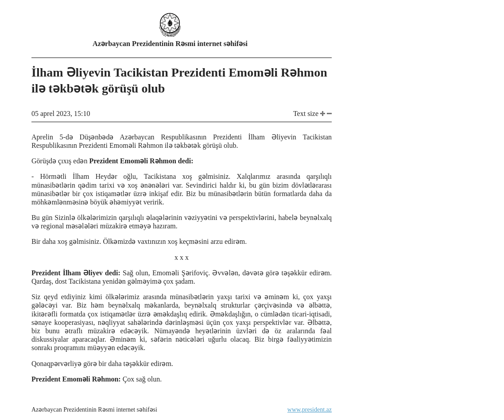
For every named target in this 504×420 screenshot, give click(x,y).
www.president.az (310, 410)
